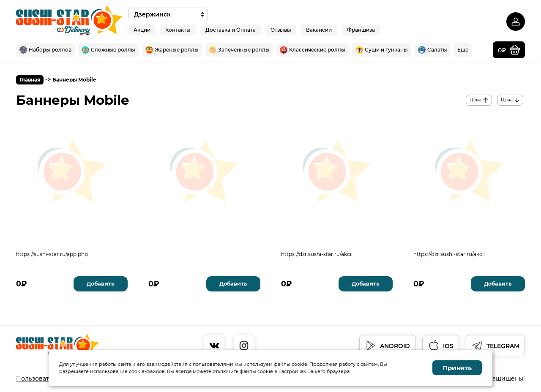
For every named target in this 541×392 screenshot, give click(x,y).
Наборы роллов (45, 50)
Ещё (463, 50)
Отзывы (281, 29)
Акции (142, 29)
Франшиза (361, 29)
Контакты (178, 29)
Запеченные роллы (239, 50)
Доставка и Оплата (231, 29)
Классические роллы (313, 50)
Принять (457, 368)
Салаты (433, 50)
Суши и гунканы (382, 50)
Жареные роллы (172, 50)
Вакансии (319, 29)
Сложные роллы (108, 50)
